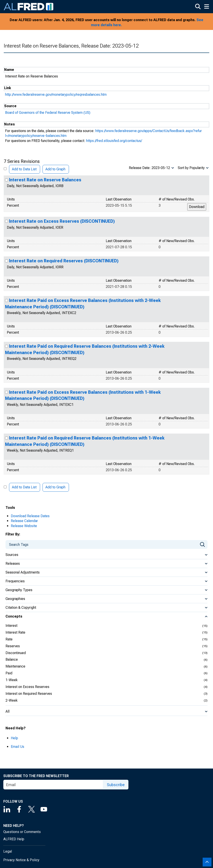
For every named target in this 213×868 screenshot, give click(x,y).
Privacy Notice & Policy (21, 860)
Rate (9, 639)
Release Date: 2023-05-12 (149, 168)
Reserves (13, 646)
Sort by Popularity (191, 168)
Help (14, 738)
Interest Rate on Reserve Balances (45, 180)
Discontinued (16, 653)
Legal (8, 851)
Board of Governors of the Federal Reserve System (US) (48, 113)
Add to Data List (24, 169)
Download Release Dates (30, 516)
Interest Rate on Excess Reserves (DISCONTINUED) (62, 221)
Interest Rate (15, 632)
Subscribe (116, 785)
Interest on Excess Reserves (27, 687)
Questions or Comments (22, 832)
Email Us (18, 747)
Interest (11, 626)
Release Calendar (24, 521)
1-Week (12, 680)
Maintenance (15, 666)
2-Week (12, 700)
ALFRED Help (14, 839)
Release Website (24, 526)
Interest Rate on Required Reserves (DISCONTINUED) (64, 261)
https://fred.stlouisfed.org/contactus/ (114, 141)
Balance (12, 659)
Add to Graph (55, 169)
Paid (9, 673)
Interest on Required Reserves (29, 694)
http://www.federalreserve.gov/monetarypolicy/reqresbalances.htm (56, 95)
